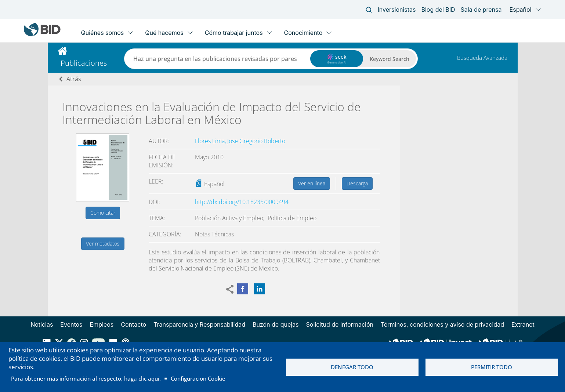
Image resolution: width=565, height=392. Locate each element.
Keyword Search (390, 59)
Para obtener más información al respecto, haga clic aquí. (86, 378)
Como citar (103, 213)
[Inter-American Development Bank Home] (42, 35)
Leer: (156, 181)
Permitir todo (492, 367)
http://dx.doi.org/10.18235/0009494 (242, 202)
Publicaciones (84, 63)
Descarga (357, 183)
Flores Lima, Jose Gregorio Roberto (240, 141)
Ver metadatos (103, 244)
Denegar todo (352, 367)
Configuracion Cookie (198, 378)
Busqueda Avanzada (482, 58)
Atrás (74, 79)
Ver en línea (312, 183)
